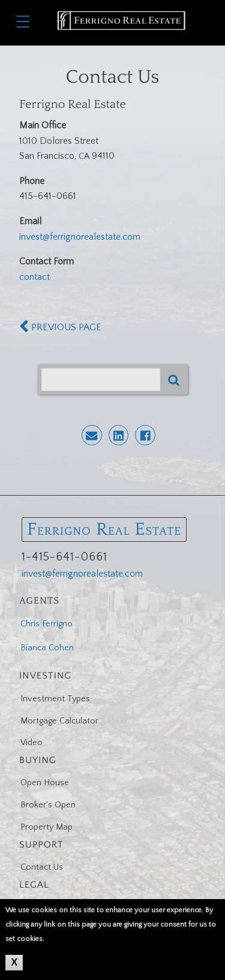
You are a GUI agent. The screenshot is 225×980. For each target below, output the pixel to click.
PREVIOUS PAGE (60, 327)
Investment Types (55, 699)
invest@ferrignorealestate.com (80, 237)
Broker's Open (48, 805)
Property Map (46, 827)
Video (31, 743)
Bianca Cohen (47, 648)
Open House (45, 783)
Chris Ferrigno (46, 624)
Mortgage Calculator (59, 721)
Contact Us (42, 867)
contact (34, 277)
